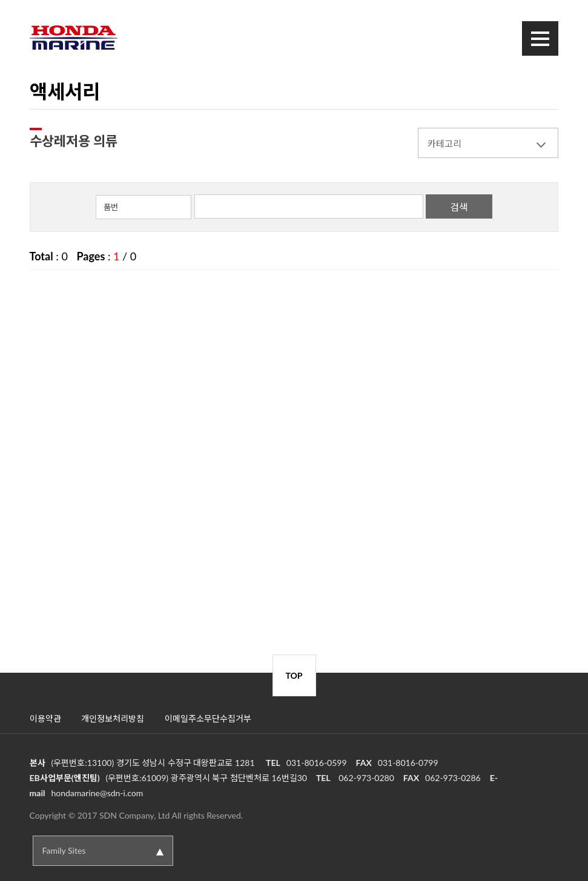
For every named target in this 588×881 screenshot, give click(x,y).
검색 (459, 207)
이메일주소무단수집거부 (208, 718)
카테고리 (444, 144)
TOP (294, 675)
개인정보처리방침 (113, 718)
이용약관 (45, 718)
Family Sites (64, 850)
